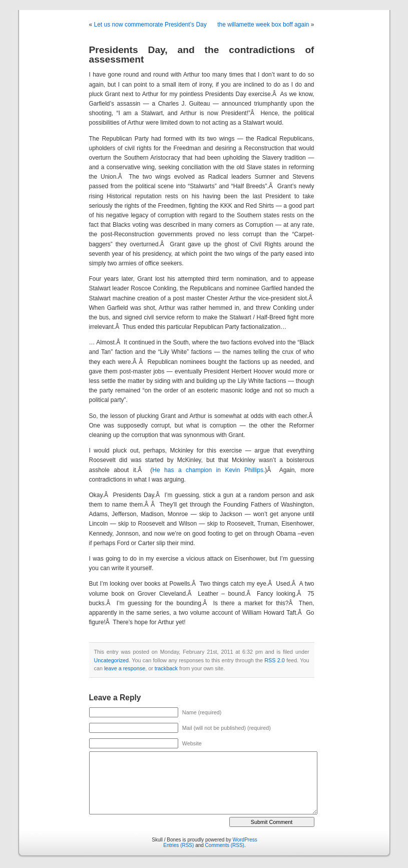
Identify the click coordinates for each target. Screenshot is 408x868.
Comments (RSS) (225, 845)
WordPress (245, 840)
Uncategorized (112, 660)
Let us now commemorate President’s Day (150, 25)
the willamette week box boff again (263, 25)
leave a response (125, 668)
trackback (166, 668)
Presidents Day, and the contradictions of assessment (202, 55)
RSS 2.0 (275, 660)
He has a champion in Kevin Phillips (208, 470)
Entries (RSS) (178, 845)
